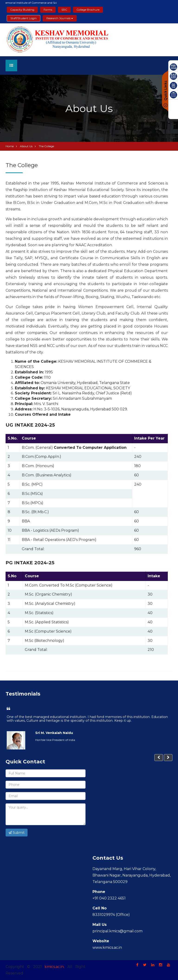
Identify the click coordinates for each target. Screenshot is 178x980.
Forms (48, 10)
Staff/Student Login (24, 18)
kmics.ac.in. (54, 967)
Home (10, 146)
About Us (26, 146)
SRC (64, 10)
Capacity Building (22, 10)
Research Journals (60, 18)
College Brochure (88, 10)
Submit (17, 833)
